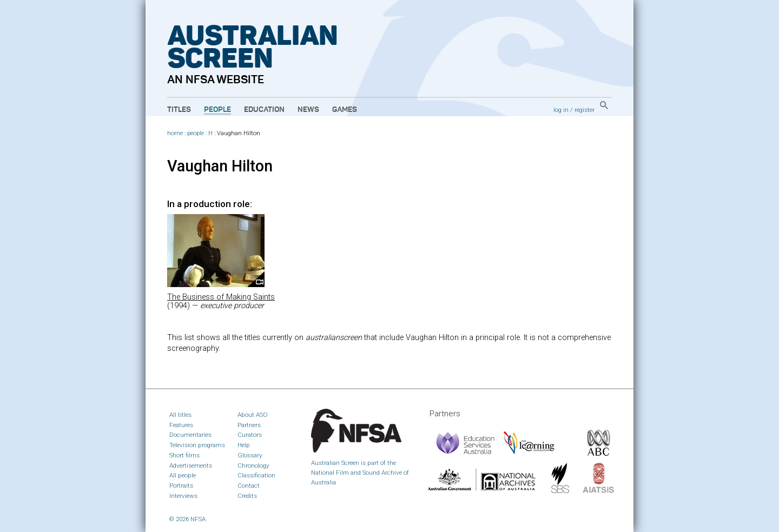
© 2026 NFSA (187, 519)
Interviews (183, 496)
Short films (184, 455)
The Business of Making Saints (221, 297)
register (585, 110)
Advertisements (191, 465)
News (308, 110)
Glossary (250, 455)
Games (345, 110)
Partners (249, 425)
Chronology (253, 465)
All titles (180, 415)
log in (561, 110)
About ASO (253, 415)
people (196, 133)
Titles (179, 110)
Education (264, 110)
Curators (250, 435)
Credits (247, 496)
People (217, 110)
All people (183, 475)
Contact (249, 486)
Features (181, 425)
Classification (256, 475)
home (175, 133)
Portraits (181, 486)
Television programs (197, 445)
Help (244, 445)
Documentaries (190, 435)
